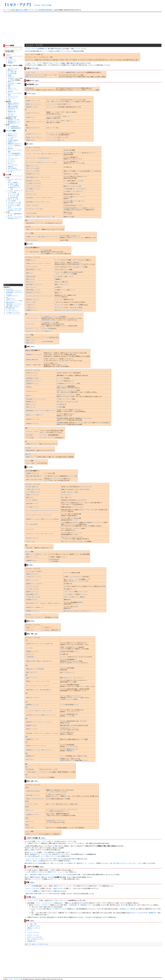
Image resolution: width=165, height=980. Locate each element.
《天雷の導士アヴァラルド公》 (33, 292)
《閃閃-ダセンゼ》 (30, 279)
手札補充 (57, 49)
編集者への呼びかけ (13, 103)
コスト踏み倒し (45, 250)
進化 (74, 205)
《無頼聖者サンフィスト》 (32, 705)
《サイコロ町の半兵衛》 (32, 524)
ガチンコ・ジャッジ (47, 877)
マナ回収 (70, 416)
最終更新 (49, 10)
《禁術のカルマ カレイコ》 (32, 574)
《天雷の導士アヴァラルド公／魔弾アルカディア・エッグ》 (41, 715)
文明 (9, 87)
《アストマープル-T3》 (31, 267)
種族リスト (11, 85)
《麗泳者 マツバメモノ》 (32, 729)
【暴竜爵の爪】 (32, 941)
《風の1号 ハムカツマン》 (73, 698)
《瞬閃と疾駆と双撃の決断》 (33, 476)
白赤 (26, 742)
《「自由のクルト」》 (31, 305)
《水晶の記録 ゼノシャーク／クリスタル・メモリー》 (39, 198)
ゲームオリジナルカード (15, 170)
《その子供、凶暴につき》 (32, 487)
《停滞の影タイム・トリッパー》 (76, 581)
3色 (60, 320)
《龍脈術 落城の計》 (31, 223)
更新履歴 (10, 63)
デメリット (80, 208)
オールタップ (76, 712)
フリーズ (72, 290)
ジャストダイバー (51, 809)
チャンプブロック (67, 399)
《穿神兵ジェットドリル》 (32, 495)
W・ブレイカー (79, 205)
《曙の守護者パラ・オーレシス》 (34, 284)
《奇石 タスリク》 (30, 282)
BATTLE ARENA (12, 168)
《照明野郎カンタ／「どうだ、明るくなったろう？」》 (40, 750)
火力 (7, 297)
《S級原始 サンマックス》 (32, 423)
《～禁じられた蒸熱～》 (32, 213)
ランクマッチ (12, 162)
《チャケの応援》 (30, 438)
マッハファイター (61, 809)
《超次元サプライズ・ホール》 (33, 337)
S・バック (75, 383)
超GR (64, 240)
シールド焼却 (94, 171)
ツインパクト (38, 77)
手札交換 (66, 100)
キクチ (78, 171)
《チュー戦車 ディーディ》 (32, 507)
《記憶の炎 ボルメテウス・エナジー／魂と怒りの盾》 (39, 644)
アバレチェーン (59, 299)
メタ (72, 276)
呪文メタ (64, 497)
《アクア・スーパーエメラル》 (33, 186)
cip (47, 128)
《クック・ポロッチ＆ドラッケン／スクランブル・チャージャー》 (43, 510)
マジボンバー (58, 272)
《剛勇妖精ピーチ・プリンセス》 (34, 355)
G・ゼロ (38, 861)
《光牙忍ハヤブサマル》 (32, 113)
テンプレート (12, 110)
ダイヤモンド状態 (46, 328)
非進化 (41, 769)
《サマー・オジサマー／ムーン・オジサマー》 (37, 686)
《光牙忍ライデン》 (30, 117)
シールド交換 (78, 186)
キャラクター (12, 98)
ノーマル (60, 900)
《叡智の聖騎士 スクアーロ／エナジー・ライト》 (38, 202)
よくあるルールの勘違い (15, 83)
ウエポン (51, 834)
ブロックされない (81, 189)
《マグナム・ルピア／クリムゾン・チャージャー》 (39, 515)
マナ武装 (66, 189)
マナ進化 (59, 399)
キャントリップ (64, 657)
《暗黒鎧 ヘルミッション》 (32, 592)
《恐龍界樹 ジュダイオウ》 (73, 663)
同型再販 (71, 388)
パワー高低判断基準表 (14, 153)
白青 (87, 264)
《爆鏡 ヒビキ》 (29, 497)
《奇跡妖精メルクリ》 (86, 905)
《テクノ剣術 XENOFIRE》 (32, 252)
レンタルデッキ (12, 137)
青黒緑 (27, 825)
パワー (74, 594)
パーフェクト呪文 (72, 476)
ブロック (72, 174)
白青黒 (48, 320)
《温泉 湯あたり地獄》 (36, 875)
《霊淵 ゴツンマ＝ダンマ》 (32, 580)
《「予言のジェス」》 (31, 308)
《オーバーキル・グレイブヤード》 (35, 617)
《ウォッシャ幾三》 (30, 463)
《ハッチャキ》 (29, 648)
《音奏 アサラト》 (30, 343)
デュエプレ (9, 131)
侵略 (75, 699)
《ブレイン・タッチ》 (31, 777)
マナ (49, 63)
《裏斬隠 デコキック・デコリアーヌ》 (35, 122)
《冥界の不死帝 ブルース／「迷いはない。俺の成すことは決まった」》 (44, 603)
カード (71, 51)
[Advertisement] (82, 28)
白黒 (26, 707)
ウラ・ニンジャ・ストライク (54, 100)
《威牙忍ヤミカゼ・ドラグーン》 (34, 137)
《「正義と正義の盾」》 (32, 772)
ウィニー (45, 432)
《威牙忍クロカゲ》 (30, 140)
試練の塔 (10, 167)
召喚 (49, 353)
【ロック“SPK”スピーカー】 (58, 909)
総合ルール (13, 78)
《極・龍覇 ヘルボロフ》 (13, 306)
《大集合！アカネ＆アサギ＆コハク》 (35, 799)
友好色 (27, 90)
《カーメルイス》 (30, 529)
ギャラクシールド (60, 305)
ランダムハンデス (44, 777)
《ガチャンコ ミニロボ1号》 (33, 168)
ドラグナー (64, 557)
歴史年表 (10, 92)
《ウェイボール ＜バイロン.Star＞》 (35, 209)
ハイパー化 (77, 579)
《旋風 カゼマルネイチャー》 (33, 128)
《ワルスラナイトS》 (31, 194)
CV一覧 (10, 172)
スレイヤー (63, 137)
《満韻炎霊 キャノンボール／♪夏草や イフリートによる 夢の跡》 (42, 519)
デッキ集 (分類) (12, 73)
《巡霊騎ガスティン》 (31, 260)
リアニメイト (74, 604)
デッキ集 (10, 139)
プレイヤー (51, 438)
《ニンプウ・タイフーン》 (13, 314)
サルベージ (80, 577)
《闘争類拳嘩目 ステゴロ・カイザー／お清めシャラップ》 (40, 411)
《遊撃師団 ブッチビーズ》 (32, 611)
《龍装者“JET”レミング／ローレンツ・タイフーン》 (39, 722)
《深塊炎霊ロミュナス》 (73, 90)
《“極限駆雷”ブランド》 (31, 560)
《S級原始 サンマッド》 (32, 419)
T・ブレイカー (91, 208)
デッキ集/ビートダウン (34, 926)
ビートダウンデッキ (42, 944)
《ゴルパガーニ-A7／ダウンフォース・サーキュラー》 (39, 296)
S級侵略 (59, 418)
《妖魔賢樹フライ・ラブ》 (32, 739)
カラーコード (12, 113)
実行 (69, 790)
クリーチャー (74, 191)
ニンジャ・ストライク (52, 104)
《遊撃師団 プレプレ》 (31, 402)
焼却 (72, 489)
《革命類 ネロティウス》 (32, 373)
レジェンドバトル (13, 165)
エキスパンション (13, 68)
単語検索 (42, 10)
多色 (61, 760)
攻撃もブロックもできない (76, 100)
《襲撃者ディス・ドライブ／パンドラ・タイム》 (38, 681)
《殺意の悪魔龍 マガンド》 (32, 594)
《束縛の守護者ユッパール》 (33, 290)
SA (86, 489)
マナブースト (68, 383)
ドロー (74, 189)
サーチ (70, 198)
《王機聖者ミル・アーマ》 (32, 651)
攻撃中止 (75, 208)
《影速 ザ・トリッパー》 (32, 678)
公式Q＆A (13, 80)
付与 (67, 137)
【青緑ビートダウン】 (34, 928)
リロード (33, 10)
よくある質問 (14, 186)
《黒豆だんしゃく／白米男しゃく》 (35, 415)
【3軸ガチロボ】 (58, 888)
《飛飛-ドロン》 (30, 273)
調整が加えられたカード (15, 144)
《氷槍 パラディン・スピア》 (33, 229)
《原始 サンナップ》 (31, 407)
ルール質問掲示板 (13, 126)
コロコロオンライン (13, 202)
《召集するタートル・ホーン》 (33, 381)
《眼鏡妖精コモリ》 (30, 756)
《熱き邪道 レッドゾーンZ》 (14, 304)
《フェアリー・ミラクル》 (32, 431)
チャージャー (53, 317)
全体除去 (74, 875)
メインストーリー (13, 158)
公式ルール (11, 77)
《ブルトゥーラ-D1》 (31, 302)
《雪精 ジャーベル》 (31, 404)
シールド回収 (67, 594)
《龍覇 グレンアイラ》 (31, 834)
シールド (49, 135)
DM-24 (27, 88)
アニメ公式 (11, 201)
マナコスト (64, 51)
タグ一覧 (10, 115)
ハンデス (62, 140)
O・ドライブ (58, 260)
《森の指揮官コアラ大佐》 (32, 378)
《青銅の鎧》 (64, 388)
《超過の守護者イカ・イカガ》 (33, 270)
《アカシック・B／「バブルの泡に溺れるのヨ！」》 (39, 158)
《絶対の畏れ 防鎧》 (31, 276)
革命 (63, 373)
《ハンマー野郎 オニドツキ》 (33, 492)
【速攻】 (53, 870)
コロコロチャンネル (13, 204)
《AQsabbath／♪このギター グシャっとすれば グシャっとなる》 (42, 733)
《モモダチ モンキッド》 (32, 391)
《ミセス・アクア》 (31, 49)
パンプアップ (53, 128)
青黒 (26, 665)
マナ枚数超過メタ (76, 263)
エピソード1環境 (30, 886)
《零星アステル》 (11, 299)
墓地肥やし (81, 602)
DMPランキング (12, 199)
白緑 (26, 702)
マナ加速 (60, 317)
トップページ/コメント (12, 311)
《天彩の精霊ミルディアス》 (33, 795)
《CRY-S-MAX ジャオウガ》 (14, 291)
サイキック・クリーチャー (78, 237)
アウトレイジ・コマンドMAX (14, 301)
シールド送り (54, 769)
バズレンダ (63, 756)
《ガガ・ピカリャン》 (31, 287)
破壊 (77, 804)
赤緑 (26, 693)
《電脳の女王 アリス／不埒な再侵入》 (35, 669)
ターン (65, 181)
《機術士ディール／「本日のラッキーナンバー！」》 (39, 217)
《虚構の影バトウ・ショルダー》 (34, 584)
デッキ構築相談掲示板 (14, 128)
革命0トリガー (49, 548)
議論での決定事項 (13, 106)
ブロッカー (93, 153)
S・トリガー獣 (79, 181)
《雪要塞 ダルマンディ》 (32, 444)
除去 (70, 356)
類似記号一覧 (12, 111)
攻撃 (40, 49)
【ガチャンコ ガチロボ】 (139, 913)
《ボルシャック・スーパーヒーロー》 (56, 875)
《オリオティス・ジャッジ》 (33, 331)
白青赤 (53, 320)
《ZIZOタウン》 (29, 396)
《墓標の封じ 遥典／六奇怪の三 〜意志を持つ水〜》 (39, 661)
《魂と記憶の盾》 (30, 769)
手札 (74, 63)
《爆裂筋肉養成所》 (30, 450)
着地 (71, 500)
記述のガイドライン (13, 105)
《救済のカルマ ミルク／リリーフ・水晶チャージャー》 (40, 75)
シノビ (52, 112)
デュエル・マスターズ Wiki (43, 5)
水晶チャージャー (30, 77)
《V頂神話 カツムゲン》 (13, 296)
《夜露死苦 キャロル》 (31, 725)
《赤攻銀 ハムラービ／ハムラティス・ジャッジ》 (38, 263)
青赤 (26, 718)
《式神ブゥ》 (29, 861)
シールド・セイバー (83, 592)
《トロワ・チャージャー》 (32, 318)
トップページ (12, 59)
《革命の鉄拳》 (29, 548)
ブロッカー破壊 (74, 492)
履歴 (26, 10)
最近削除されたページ (14, 123)
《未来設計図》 (73, 905)
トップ (6, 10)
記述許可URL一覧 (13, 108)
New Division (9, 289)
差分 (21, 10)
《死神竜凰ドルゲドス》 (32, 600)
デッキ (47, 51)
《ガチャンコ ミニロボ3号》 (33, 171)
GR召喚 (47, 341)
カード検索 (13, 182)
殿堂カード (11, 82)
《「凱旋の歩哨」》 (30, 657)
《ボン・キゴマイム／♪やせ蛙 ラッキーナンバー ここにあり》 (42, 162)
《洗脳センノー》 (30, 627)
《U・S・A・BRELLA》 (32, 500)
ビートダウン (77, 49)
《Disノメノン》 (30, 810)
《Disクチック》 (30, 821)
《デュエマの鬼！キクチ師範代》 (34, 571)
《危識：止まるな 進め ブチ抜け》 (34, 480)
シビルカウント (64, 326)
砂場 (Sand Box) (12, 116)
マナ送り (100, 423)
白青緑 (43, 320)
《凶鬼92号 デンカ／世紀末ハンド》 (35, 607)
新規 (13, 10)
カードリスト (14, 194)
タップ (62, 116)
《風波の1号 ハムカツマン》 (33, 698)
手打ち (43, 254)
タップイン (70, 579)
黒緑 (26, 737)
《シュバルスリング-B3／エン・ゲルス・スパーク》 (39, 711)
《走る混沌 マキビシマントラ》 (34, 134)
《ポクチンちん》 (30, 630)
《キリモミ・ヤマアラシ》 (41, 905)
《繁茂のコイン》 (30, 457)
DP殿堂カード (12, 142)
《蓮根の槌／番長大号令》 (32, 360)
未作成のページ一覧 (13, 120)
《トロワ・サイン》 (30, 324)
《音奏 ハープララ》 (31, 340)
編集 (17, 10)
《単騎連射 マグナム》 (31, 473)
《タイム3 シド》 (30, 654)
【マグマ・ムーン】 (33, 935)
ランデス (69, 497)
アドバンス (28, 233)
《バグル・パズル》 (30, 541)
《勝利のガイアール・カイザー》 (63, 886)
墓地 (61, 383)
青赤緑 (27, 807)
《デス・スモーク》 (69, 592)
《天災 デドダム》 (30, 828)
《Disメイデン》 (30, 759)
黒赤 (26, 675)
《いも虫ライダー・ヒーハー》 (33, 577)
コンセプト (62, 72)
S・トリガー (41, 223)
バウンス (69, 104)
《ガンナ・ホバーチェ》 (32, 240)
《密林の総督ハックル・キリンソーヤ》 (36, 399)
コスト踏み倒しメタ (75, 236)
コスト (65, 150)
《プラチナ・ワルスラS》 (32, 205)
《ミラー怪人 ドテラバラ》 (32, 589)
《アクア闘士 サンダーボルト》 (34, 183)
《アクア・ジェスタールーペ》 (33, 150)
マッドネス (67, 183)
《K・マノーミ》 (30, 191)
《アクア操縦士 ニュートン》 (33, 189)
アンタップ (78, 597)
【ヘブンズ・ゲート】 (72, 524)
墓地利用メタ (71, 411)
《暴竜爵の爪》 (152, 913)
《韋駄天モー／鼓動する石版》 (33, 365)
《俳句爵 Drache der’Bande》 (33, 791)
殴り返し (70, 112)
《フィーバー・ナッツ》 (32, 375)
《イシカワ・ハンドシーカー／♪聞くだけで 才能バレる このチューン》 (44, 154)
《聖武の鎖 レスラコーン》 (32, 299)
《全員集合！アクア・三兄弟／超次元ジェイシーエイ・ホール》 (42, 237)
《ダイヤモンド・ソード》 (32, 328)
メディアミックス (13, 97)
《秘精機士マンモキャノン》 (88, 90)
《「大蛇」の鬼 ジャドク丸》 (33, 597)
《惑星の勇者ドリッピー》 (32, 504)
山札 (68, 212)
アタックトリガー (73, 843)
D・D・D (66, 214)
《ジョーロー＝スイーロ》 (32, 586)
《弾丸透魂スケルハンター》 (33, 174)
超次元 (54, 337)
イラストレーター (13, 90)
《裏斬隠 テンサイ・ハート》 (33, 101)
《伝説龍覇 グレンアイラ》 (32, 815)
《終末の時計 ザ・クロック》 (33, 181)
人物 (9, 100)
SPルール (11, 163)
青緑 (26, 753)
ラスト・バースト (78, 153)
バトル (48, 811)
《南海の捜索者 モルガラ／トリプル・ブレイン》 (38, 177)
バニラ (57, 359)
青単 (30, 863)
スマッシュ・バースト (79, 197)
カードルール (14, 196)
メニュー (8, 55)
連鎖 (70, 150)
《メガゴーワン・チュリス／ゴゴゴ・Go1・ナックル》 (40, 534)
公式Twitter (13, 197)
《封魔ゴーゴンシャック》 (32, 166)
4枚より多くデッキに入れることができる (66, 310)
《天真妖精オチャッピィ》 (32, 383)
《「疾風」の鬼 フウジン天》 (33, 489)
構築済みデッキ (12, 70)
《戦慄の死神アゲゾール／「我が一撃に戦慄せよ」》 (39, 690)
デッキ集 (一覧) (12, 72)
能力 (44, 49)
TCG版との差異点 (13, 140)
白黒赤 (27, 801)
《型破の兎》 (29, 387)
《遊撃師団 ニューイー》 (32, 310)
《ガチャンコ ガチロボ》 (32, 888)
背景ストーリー (12, 88)
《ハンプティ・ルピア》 (32, 804)
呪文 (65, 167)
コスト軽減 (52, 561)
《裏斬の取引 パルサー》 (32, 107)
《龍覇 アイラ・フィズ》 (32, 557)
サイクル (44, 77)
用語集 (10, 75)
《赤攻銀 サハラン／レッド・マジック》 (36, 746)
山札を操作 (72, 272)
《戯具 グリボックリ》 (31, 672)
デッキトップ (82, 503)
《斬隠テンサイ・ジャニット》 (33, 104)
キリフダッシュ (72, 390)
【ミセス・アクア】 (18, 5)
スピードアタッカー (55, 479)
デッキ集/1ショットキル (13, 312)
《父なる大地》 (29, 435)
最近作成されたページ (14, 121)
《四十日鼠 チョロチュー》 (32, 538)
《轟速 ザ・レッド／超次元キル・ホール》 (36, 554)
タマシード (81, 267)
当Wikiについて (12, 61)
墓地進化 (69, 600)
